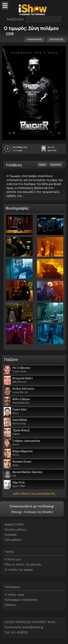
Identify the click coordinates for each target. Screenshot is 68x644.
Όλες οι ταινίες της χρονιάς (23, 564)
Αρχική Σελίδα (14, 524)
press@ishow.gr (33, 627)
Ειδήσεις (10, 605)
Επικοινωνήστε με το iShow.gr (32, 506)
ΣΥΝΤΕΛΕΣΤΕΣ (56, 39)
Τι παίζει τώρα (14, 594)
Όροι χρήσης (13, 539)
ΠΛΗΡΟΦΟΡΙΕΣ (35, 39)
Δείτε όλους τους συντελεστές (34, 493)
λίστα (15, 150)
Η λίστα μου (13, 559)
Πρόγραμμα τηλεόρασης (21, 600)
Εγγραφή (10, 534)
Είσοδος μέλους (15, 529)
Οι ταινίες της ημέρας (19, 569)
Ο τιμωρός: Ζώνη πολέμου (31, 28)
